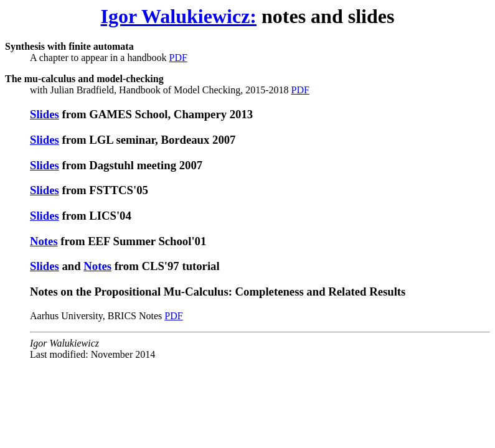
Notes (44, 241)
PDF (178, 58)
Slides (45, 114)
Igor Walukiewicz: (179, 16)
